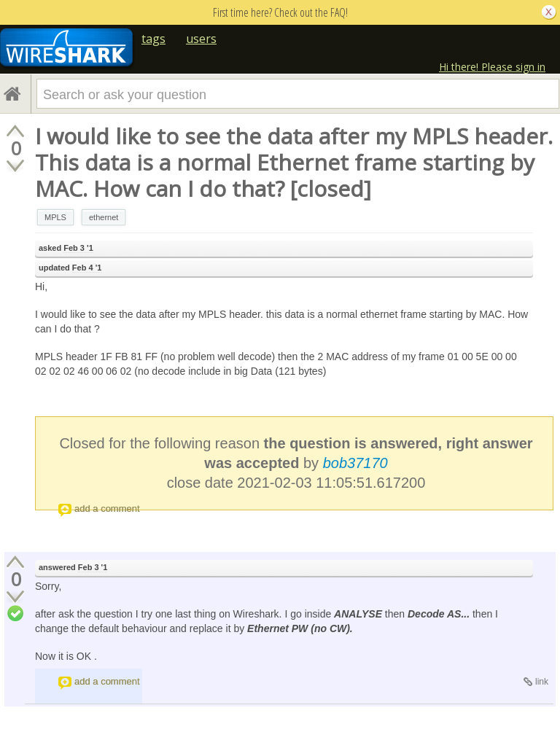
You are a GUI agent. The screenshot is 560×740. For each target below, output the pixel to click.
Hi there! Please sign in (492, 67)
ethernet (104, 217)
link (542, 682)
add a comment (107, 509)
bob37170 (355, 463)
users (201, 39)
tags (153, 39)
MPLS (55, 217)
